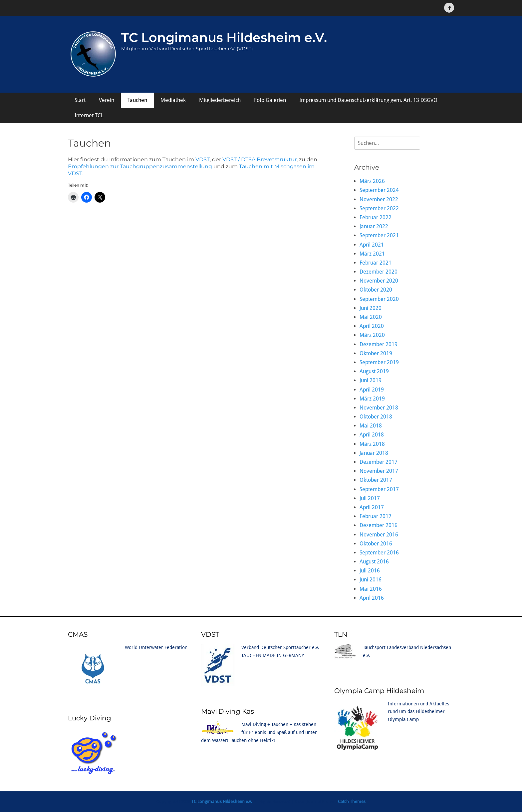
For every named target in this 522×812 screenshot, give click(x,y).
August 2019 (374, 371)
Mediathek (173, 100)
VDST (203, 159)
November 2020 (379, 281)
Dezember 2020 (379, 272)
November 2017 (379, 471)
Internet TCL (89, 115)
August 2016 (374, 562)
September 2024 (379, 190)
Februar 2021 (376, 263)
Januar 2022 (374, 226)
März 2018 (372, 444)
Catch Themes (352, 802)
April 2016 (372, 598)
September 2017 (379, 489)
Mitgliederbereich (220, 100)
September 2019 (379, 362)
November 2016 (379, 535)
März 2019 (372, 399)
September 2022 (379, 208)
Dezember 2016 (379, 525)
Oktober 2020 (376, 290)
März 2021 (372, 254)
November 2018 (379, 408)
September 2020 (379, 299)
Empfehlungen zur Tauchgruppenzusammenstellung (140, 166)
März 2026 (372, 181)
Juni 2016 (371, 580)
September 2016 (379, 553)
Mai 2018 (371, 426)
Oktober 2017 (376, 480)
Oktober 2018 (376, 417)
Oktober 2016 (376, 544)
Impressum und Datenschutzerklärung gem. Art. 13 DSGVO (368, 100)
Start (80, 100)
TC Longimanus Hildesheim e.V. (224, 37)
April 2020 (372, 326)
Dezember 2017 (379, 462)
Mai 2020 (371, 317)
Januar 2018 (374, 453)
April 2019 (372, 390)
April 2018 (372, 435)
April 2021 (372, 245)
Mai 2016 (371, 589)
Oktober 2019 (376, 353)
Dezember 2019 (379, 344)
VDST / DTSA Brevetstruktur (260, 159)
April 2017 (372, 507)
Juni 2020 (371, 308)
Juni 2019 (371, 380)
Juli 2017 (370, 498)
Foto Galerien (270, 100)
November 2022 (379, 199)
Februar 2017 (376, 516)
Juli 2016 (370, 571)
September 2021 (379, 235)
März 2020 (372, 335)
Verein (107, 100)
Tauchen (137, 100)
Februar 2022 (376, 217)
